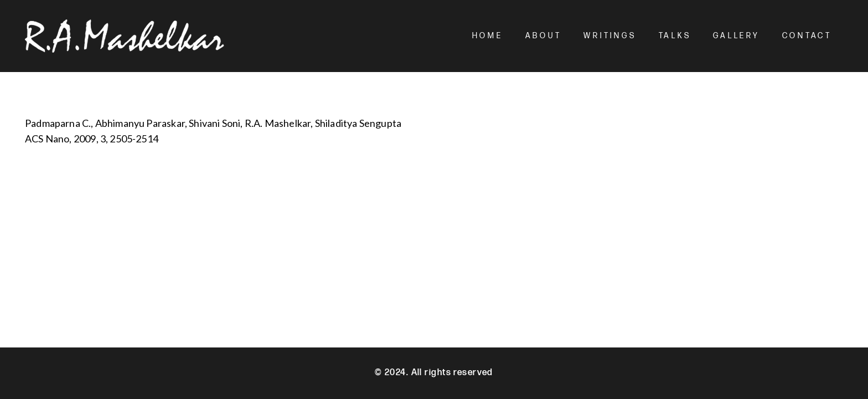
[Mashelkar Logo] (125, 36)
